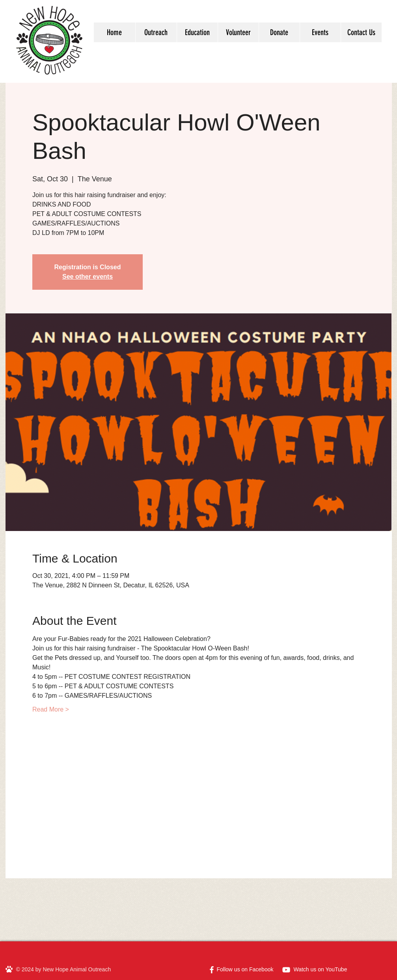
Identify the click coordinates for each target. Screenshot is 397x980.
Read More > (51, 709)
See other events (88, 277)
